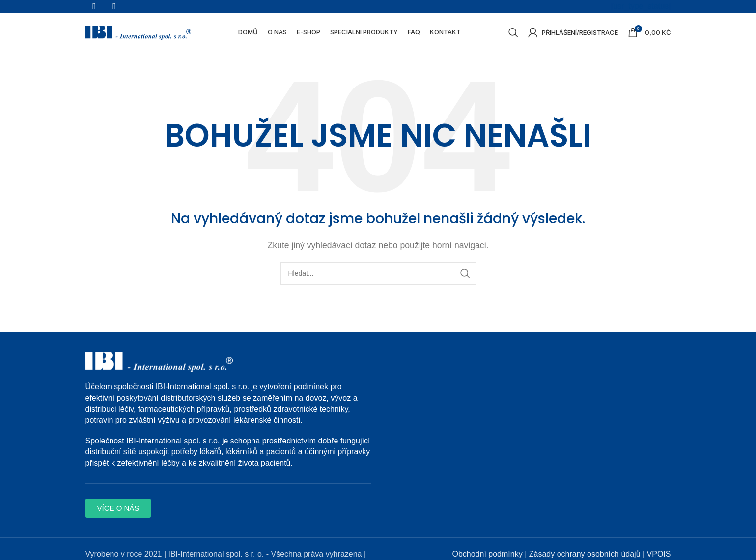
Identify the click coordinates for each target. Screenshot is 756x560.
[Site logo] (138, 35)
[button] (118, 514)
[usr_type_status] (641, 7)
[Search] (513, 36)
